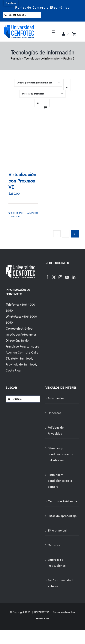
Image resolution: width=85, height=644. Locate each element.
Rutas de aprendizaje (62, 516)
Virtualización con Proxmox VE (22, 181)
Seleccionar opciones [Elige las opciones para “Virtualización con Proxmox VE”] (17, 214)
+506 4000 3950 (20, 308)
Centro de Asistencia (62, 501)
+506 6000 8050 (21, 320)
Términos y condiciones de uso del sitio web (61, 454)
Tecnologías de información (42, 59)
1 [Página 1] (66, 234)
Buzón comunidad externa (60, 583)
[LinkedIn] (74, 275)
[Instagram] (60, 275)
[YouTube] (67, 275)
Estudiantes (56, 398)
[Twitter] (54, 275)
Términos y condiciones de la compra (60, 481)
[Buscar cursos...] (22, 15)
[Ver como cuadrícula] (38, 102)
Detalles (34, 213)
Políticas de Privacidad (56, 431)
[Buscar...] (23, 399)
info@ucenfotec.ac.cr (21, 335)
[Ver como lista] (46, 105)
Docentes (54, 413)
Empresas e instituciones (57, 563)
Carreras (54, 545)
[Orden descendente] (67, 85)
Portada (16, 59)
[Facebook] (47, 275)
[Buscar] (6, 15)
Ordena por (35, 83)
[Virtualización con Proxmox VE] (23, 143)
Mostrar (33, 94)
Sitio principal (57, 531)
